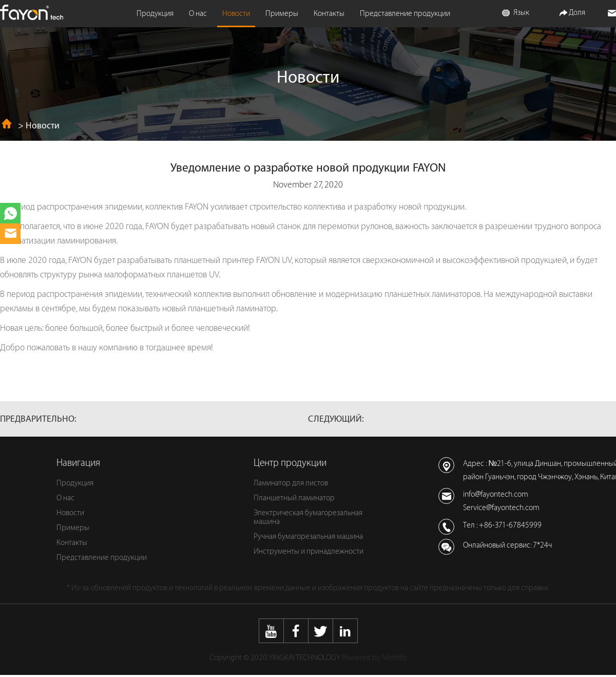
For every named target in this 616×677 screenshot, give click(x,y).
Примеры (282, 14)
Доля (572, 13)
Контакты (329, 14)
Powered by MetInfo (374, 658)
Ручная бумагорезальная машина (308, 537)
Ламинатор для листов (291, 483)
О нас (198, 14)
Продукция (155, 14)
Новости (236, 14)
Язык (516, 13)
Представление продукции (405, 14)
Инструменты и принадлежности (309, 551)
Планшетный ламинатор (294, 498)
